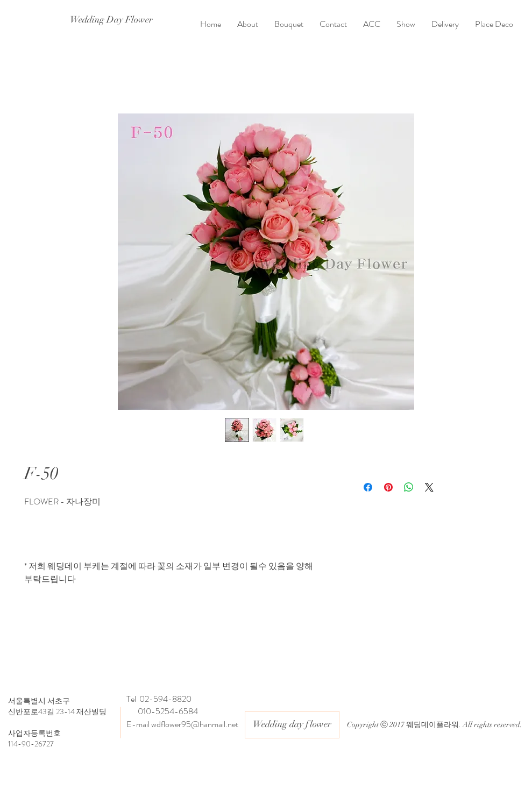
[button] (289, 24)
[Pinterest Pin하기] (388, 487)
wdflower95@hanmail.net (195, 724)
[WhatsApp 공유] (409, 487)
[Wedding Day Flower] (111, 20)
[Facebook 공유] (368, 487)
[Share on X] (429, 487)
